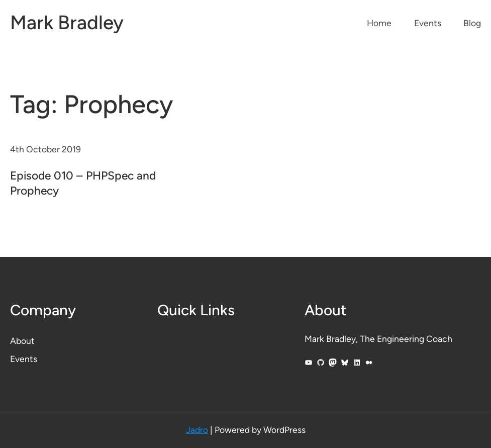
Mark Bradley (67, 22)
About (22, 341)
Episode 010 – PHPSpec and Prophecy (83, 183)
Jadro (197, 430)
